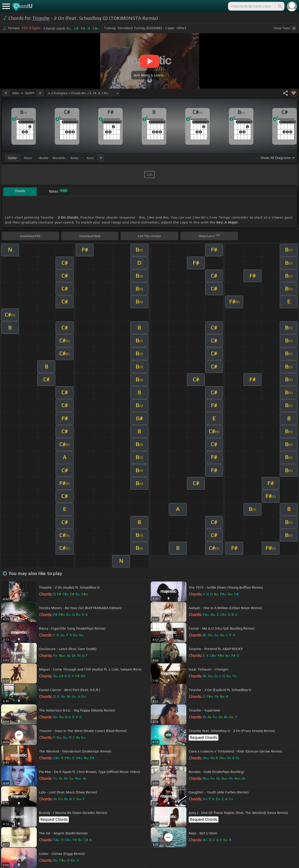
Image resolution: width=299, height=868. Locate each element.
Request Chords (203, 738)
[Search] (280, 6)
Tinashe (41, 18)
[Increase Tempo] (40, 93)
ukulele (43, 158)
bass (90, 158)
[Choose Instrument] (101, 158)
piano (28, 158)
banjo (75, 158)
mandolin (59, 158)
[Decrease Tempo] (6, 93)
